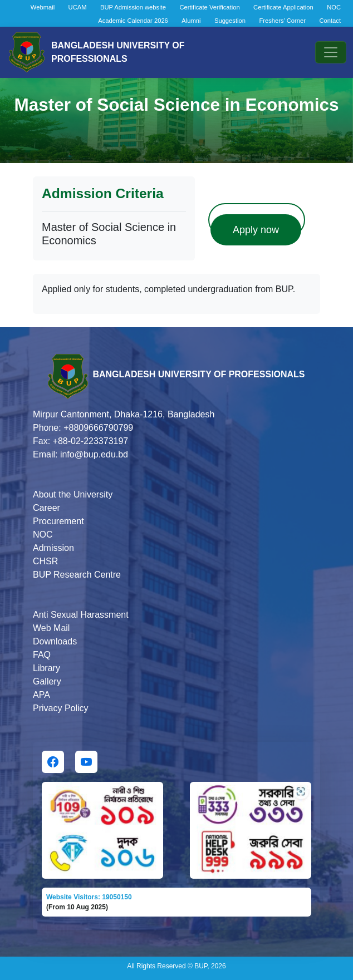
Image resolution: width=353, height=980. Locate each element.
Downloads (55, 641)
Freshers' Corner (282, 21)
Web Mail (51, 628)
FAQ (42, 655)
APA (41, 695)
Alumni (191, 21)
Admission (53, 548)
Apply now (256, 230)
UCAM (78, 7)
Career (46, 508)
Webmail (43, 7)
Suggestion (230, 21)
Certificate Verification (209, 7)
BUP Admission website (133, 7)
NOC (334, 7)
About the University (73, 494)
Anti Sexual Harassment (81, 615)
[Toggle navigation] (331, 52)
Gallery (47, 681)
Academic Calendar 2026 (133, 21)
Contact (330, 21)
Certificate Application (283, 7)
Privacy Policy (61, 708)
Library (46, 668)
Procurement (58, 521)
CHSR (45, 561)
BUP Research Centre (77, 575)
